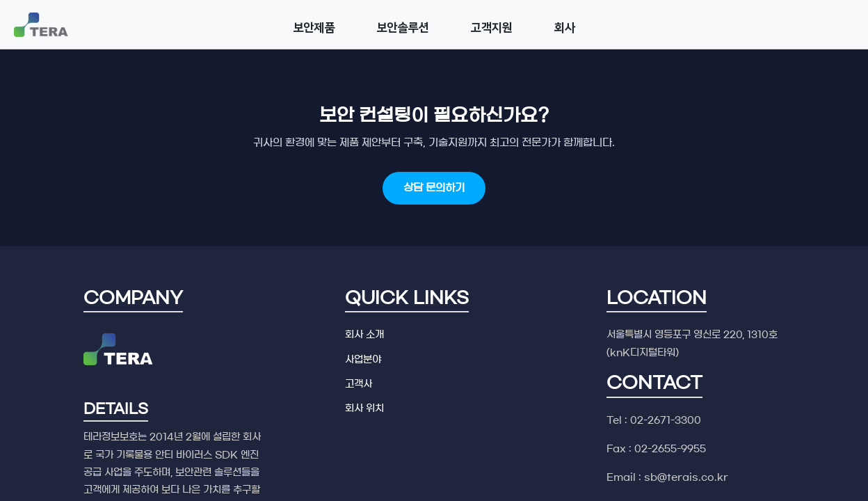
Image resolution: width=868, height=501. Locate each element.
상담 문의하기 (434, 188)
